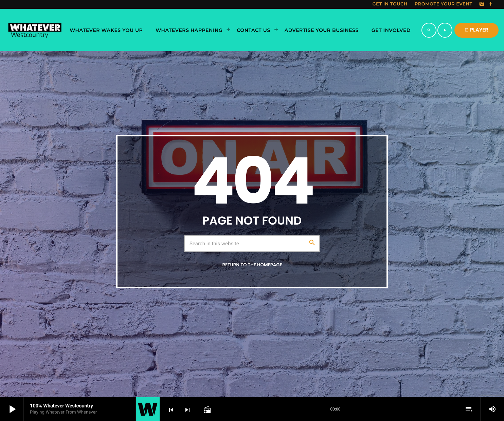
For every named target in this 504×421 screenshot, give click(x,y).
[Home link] (35, 30)
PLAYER (476, 30)
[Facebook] (491, 4)
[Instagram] (482, 4)
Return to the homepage (252, 265)
